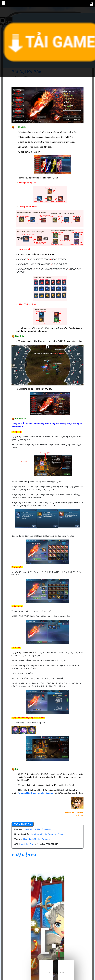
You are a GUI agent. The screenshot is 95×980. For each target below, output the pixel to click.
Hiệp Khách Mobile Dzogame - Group (47, 834)
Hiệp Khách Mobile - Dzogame (37, 829)
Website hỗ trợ (28, 844)
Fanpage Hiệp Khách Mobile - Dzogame (36, 793)
